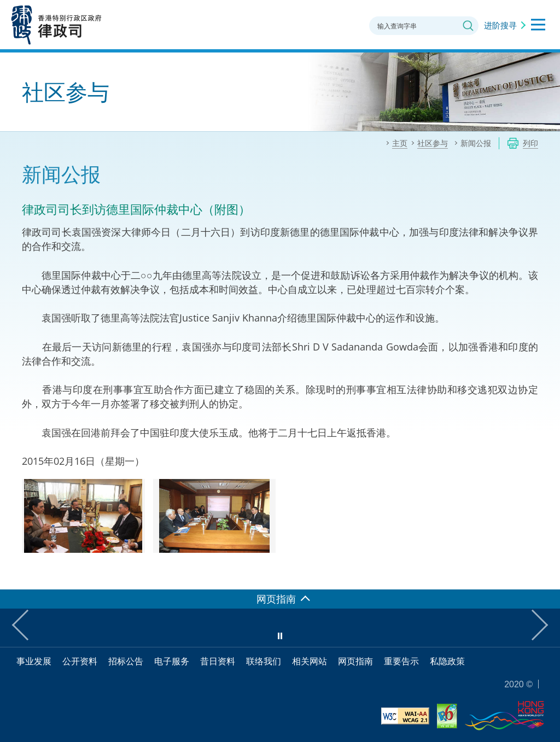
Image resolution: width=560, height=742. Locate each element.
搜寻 (468, 26)
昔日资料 (218, 661)
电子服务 (172, 661)
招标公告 (126, 661)
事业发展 (34, 661)
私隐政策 (447, 661)
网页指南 (355, 661)
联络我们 (264, 661)
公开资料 (80, 661)
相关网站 (310, 661)
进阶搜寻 (500, 25)
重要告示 (401, 661)
